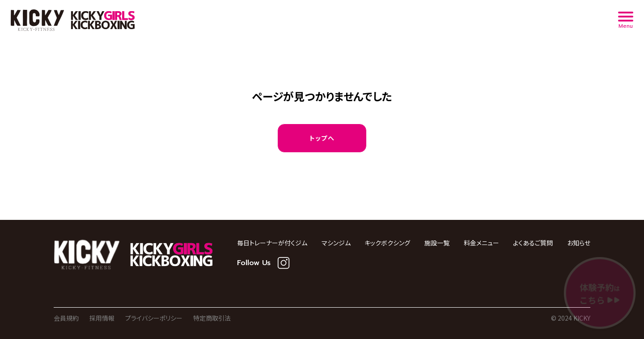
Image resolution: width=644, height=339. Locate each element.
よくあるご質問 (533, 243)
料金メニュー (481, 243)
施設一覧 (437, 243)
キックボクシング (387, 243)
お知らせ (579, 243)
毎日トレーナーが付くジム (272, 243)
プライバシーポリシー (154, 318)
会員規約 (66, 318)
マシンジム (336, 243)
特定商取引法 (212, 318)
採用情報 (102, 318)
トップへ (322, 138)
